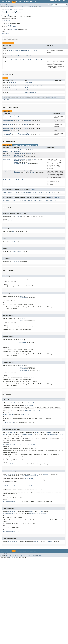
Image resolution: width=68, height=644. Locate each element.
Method (21, 6)
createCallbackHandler (21, 150)
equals (10, 192)
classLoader (28, 83)
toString (48, 192)
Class (34, 159)
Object (9, 25)
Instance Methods (18, 145)
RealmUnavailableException (55, 434)
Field (12, 6)
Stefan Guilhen (6, 34)
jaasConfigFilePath (31, 92)
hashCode (29, 192)
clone (5, 192)
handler (27, 90)
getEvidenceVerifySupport (22, 171)
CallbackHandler (13, 90)
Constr (16, 6)
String (15, 85)
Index (31, 2)
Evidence (17, 151)
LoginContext (7, 155)
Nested (7, 6)
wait (53, 192)
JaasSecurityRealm (9, 116)
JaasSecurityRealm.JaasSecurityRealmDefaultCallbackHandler (27, 60)
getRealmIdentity (20, 180)
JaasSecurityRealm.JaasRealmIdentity (20, 56)
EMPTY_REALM (7, 100)
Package (9, 2)
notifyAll (41, 192)
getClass (22, 192)
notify (35, 192)
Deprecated (26, 2)
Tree (20, 2)
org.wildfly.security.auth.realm (15, 10)
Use (17, 2)
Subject (17, 155)
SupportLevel (7, 159)
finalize (15, 192)
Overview (3, 2)
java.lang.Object (6, 15)
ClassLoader (12, 83)
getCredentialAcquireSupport (23, 159)
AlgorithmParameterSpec (22, 164)
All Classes (4, 4)
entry (26, 87)
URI (9, 92)
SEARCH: (50, 5)
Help (35, 2)
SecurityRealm (6, 20)
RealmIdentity (8, 180)
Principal (32, 150)
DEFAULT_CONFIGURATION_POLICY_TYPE (36, 85)
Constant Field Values (9, 221)
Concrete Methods (31, 145)
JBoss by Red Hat (13, 557)
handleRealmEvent (51, 200)
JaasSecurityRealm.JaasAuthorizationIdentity (23, 50)
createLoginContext (20, 154)
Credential (18, 161)
